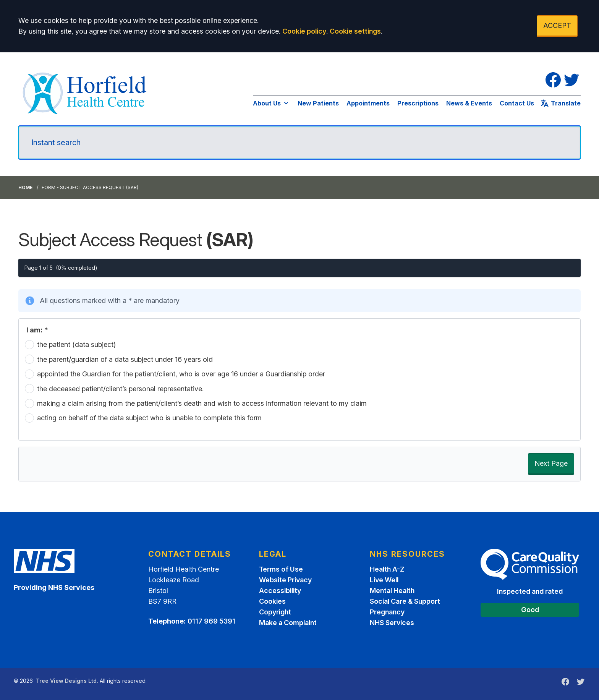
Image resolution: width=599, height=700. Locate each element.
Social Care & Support (405, 601)
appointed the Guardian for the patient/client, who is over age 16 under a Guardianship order (181, 374)
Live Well (384, 580)
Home (25, 187)
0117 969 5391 (211, 621)
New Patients (318, 103)
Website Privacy (285, 580)
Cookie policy (304, 31)
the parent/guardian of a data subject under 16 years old (125, 359)
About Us (271, 103)
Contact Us (517, 103)
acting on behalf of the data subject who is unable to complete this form (149, 418)
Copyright (275, 612)
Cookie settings (355, 31)
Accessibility (280, 591)
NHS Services (392, 623)
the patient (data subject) (76, 344)
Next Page (551, 463)
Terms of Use (281, 569)
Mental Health (392, 591)
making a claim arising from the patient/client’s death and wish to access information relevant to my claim (202, 403)
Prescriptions (418, 103)
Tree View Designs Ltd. (67, 681)
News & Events (469, 103)
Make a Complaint (288, 623)
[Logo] (86, 92)
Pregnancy (387, 612)
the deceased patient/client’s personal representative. (120, 389)
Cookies (272, 601)
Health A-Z (387, 569)
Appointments (368, 103)
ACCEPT (557, 25)
